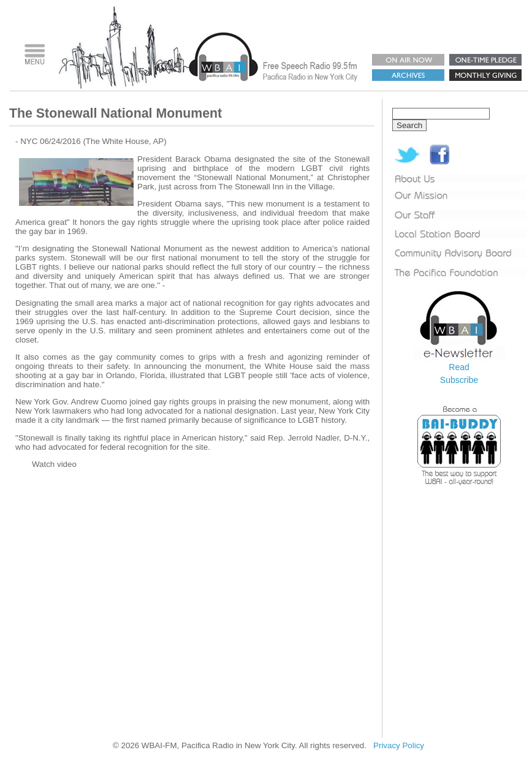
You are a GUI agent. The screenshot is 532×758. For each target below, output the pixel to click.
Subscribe (459, 380)
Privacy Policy (399, 745)
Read (459, 367)
